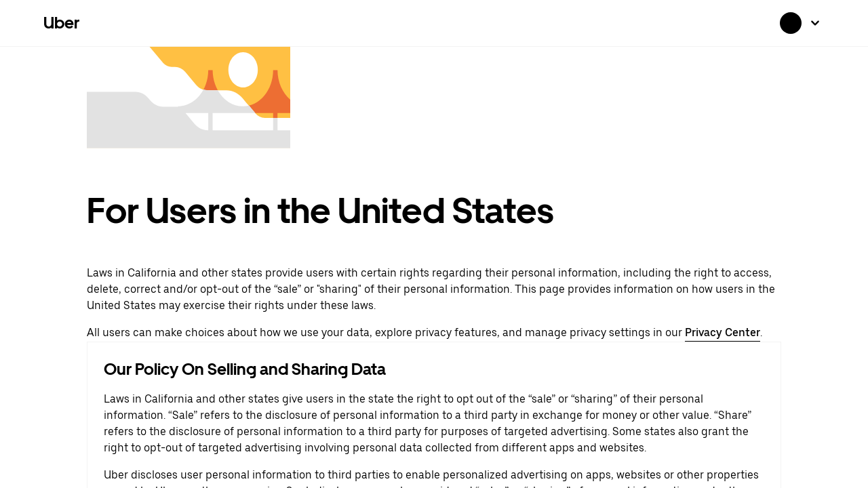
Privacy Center (723, 332)
